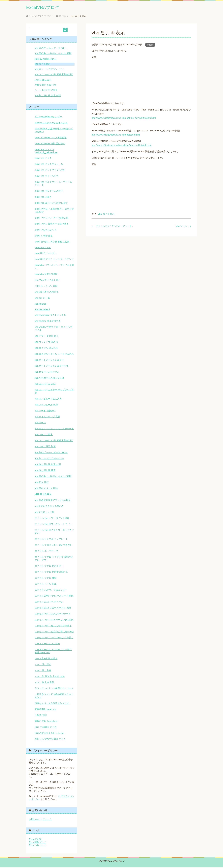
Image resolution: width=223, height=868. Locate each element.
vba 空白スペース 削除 (46, 489)
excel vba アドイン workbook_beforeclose (46, 152)
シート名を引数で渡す (46, 91)
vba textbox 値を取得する (48, 322)
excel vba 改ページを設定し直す (51, 204)
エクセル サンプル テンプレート (51, 540)
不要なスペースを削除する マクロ (52, 704)
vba (100, 215)
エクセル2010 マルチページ (49, 602)
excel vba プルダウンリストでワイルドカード (53, 184)
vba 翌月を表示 (43, 65)
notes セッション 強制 (46, 287)
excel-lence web (43, 248)
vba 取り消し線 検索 (45, 471)
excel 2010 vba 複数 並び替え (50, 144)
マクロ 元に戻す (43, 80)
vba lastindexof (42, 310)
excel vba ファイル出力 (47, 177)
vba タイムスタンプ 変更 (47, 417)
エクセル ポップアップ (46, 552)
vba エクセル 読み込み (46, 349)
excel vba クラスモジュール (49, 165)
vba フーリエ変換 (44, 435)
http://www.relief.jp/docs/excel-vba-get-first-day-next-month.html (124, 119)
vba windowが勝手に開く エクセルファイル (53, 329)
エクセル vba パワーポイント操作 (52, 519)
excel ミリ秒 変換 (44, 236)
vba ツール (181, 227)
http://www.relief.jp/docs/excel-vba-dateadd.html (116, 135)
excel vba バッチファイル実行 (50, 171)
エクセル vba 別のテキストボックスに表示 (54, 532)
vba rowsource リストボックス (50, 316)
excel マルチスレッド (46, 230)
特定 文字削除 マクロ (46, 59)
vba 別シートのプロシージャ (49, 70)
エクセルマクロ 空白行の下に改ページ (54, 632)
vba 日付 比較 (42, 483)
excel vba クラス (43, 159)
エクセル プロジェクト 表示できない (54, 546)
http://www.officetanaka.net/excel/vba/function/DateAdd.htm (122, 146)
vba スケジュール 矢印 (46, 405)
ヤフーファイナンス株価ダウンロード (54, 689)
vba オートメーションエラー (49, 361)
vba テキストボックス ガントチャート (54, 429)
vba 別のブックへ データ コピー (51, 49)
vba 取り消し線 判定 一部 (48, 96)
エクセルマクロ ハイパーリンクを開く (54, 620)
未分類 (150, 45)
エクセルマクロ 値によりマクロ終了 (53, 626)
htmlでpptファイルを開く (48, 281)
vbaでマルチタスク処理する (49, 507)
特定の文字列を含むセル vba (49, 734)
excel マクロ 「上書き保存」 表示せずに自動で (54, 211)
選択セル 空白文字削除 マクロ (50, 740)
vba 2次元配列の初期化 (47, 293)
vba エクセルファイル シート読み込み (54, 355)
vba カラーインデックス (47, 372)
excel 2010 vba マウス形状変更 (51, 138)
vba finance (41, 305)
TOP (40, 17)
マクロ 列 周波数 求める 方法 (50, 677)
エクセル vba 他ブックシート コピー (53, 525)
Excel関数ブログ (37, 843)
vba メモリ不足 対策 (45, 447)
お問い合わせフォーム (40, 820)
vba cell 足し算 (42, 299)
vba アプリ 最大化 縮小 (47, 337)
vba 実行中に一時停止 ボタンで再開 (53, 54)
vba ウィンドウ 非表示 (46, 343)
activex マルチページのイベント (51, 123)
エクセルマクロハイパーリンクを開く (54, 638)
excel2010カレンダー (46, 254)
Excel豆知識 (35, 840)
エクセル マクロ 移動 (46, 579)
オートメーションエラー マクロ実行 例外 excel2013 (53, 652)
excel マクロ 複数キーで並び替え (52, 224)
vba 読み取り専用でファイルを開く (53, 501)
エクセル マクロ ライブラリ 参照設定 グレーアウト (54, 559)
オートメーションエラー (47, 644)
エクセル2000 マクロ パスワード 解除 (54, 596)
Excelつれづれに (37, 846)
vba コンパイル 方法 (45, 384)
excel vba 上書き (43, 198)
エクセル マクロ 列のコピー (49, 567)
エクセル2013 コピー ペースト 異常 (53, 608)
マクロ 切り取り (43, 671)
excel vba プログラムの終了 (49, 192)
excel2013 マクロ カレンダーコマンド (54, 260)
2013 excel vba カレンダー (48, 117)
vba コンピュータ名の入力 (48, 399)
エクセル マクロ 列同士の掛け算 (51, 573)
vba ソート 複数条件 (45, 411)
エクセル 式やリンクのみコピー (51, 590)
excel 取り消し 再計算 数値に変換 (52, 242)
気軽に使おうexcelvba (46, 722)
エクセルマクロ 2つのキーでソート (114, 227)
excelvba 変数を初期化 (46, 275)
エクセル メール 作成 (46, 585)
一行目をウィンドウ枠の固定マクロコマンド (54, 697)
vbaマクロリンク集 (45, 513)
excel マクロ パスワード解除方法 (52, 218)
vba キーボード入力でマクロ (49, 378)
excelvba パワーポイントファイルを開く (54, 267)
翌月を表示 (109, 215)
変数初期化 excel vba (46, 86)
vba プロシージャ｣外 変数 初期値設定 (54, 75)
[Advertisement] (141, 80)
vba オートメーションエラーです (52, 367)
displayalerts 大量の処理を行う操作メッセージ (54, 131)
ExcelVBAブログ (45, 8)
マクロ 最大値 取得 (44, 683)
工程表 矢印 (41, 716)
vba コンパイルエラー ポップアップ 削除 (55, 392)
